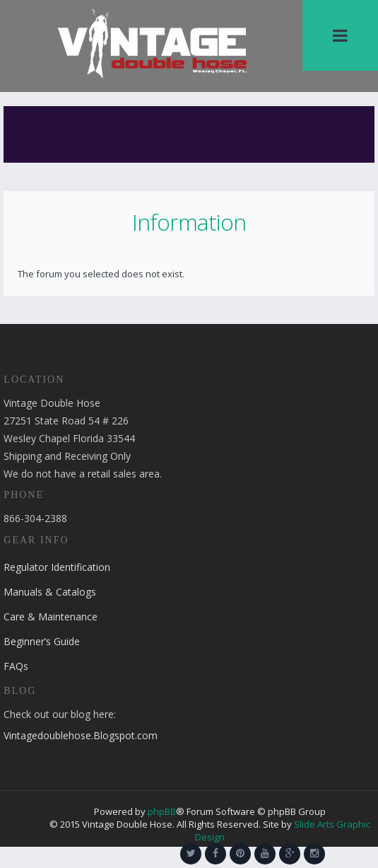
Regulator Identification (57, 567)
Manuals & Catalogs (50, 592)
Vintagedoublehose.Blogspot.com (81, 735)
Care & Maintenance (51, 617)
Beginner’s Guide (42, 641)
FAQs (16, 666)
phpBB (162, 811)
